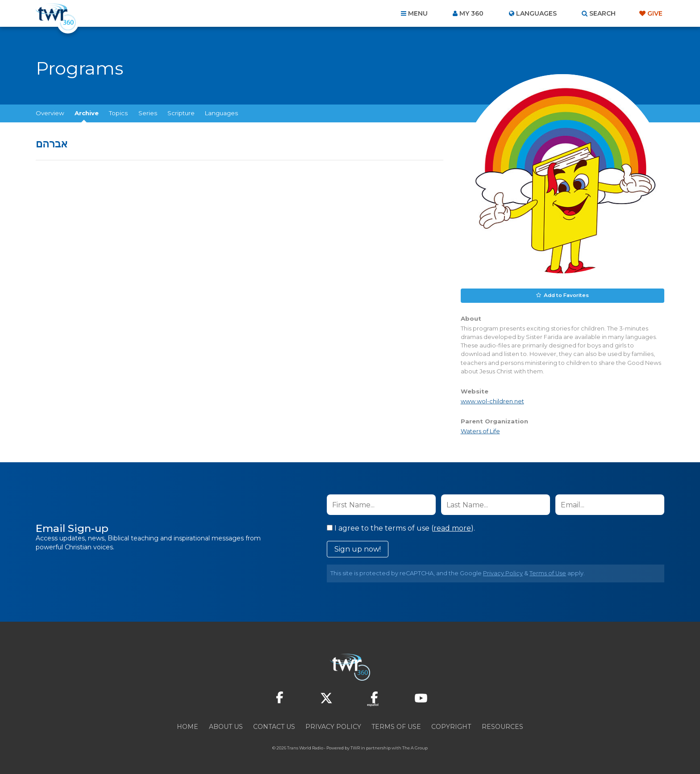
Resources (502, 726)
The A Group (415, 747)
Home (187, 726)
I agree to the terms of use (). (401, 527)
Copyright (451, 726)
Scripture (181, 113)
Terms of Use (548, 572)
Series (148, 113)
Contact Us (274, 726)
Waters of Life (480, 430)
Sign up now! (358, 548)
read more (452, 527)
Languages (221, 113)
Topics (118, 113)
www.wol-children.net (492, 400)
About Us (226, 726)
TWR (355, 747)
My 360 (471, 13)
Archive (87, 113)
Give (655, 13)
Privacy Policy (503, 572)
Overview (50, 113)
